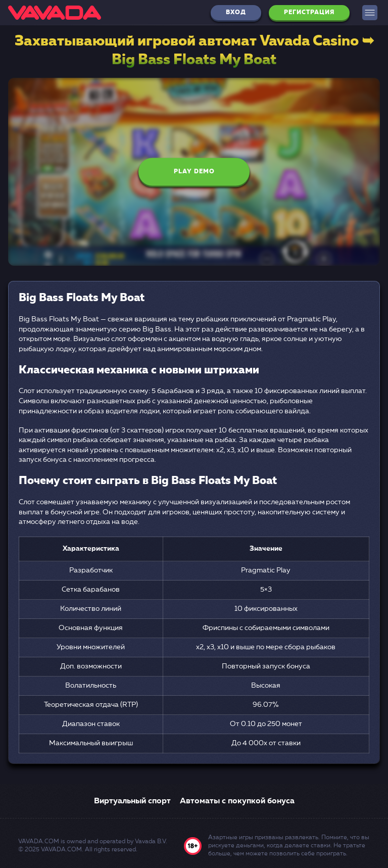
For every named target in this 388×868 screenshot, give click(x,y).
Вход (236, 13)
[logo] (55, 13)
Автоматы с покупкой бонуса (237, 801)
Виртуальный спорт (132, 801)
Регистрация (309, 13)
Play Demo (194, 172)
